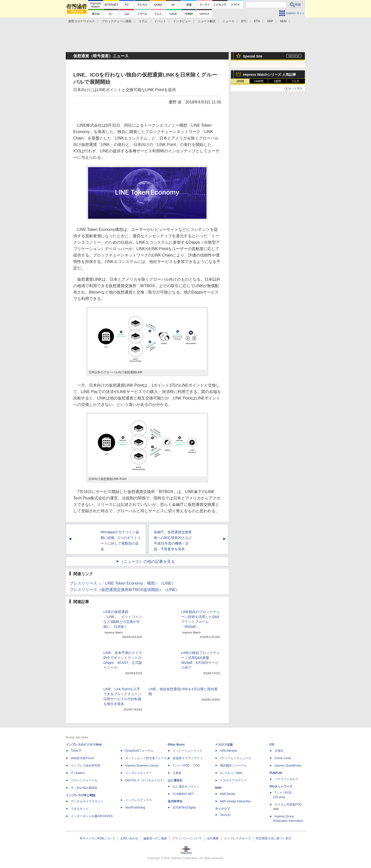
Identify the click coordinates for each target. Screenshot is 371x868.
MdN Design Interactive (235, 801)
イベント (160, 21)
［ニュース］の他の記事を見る (147, 562)
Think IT (76, 751)
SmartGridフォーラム (139, 751)
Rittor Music (176, 745)
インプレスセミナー (139, 773)
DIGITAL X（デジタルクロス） (146, 780)
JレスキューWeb (231, 773)
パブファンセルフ (286, 779)
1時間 (240, 81)
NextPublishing (135, 808)
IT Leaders (78, 773)
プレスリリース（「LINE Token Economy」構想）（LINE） (122, 583)
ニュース (228, 21)
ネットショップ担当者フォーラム (148, 758)
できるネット (80, 809)
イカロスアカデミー (233, 780)
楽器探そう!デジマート (188, 758)
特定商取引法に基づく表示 (274, 838)
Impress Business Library (142, 766)
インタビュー (182, 21)
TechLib (225, 815)
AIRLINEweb (229, 751)
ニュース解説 (207, 21)
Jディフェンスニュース (236, 758)
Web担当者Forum (83, 758)
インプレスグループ (237, 838)
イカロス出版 (224, 745)
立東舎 (177, 773)
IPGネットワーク (281, 787)
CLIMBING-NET (183, 794)
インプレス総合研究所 (86, 766)
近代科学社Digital (184, 808)
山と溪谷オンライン (186, 787)
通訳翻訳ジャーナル (233, 766)
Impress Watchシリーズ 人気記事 (269, 75)
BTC (244, 21)
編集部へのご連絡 (155, 838)
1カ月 (296, 81)
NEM (283, 21)
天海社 (279, 751)
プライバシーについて (187, 838)
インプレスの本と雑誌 (81, 795)
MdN (218, 788)
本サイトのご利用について (97, 838)
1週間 (277, 81)
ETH (257, 21)
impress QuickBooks (288, 766)
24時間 (259, 81)
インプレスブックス (139, 800)
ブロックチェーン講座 (117, 21)
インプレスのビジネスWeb (84, 745)
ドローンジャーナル (84, 780)
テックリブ (223, 809)
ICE (272, 745)
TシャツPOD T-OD (186, 766)
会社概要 (213, 838)
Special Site (253, 56)
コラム (143, 21)
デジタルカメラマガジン (87, 801)
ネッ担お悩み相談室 (84, 788)
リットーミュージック (187, 751)
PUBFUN (276, 773)
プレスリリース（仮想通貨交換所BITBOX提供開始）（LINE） (125, 590)
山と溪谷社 (175, 780)
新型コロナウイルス (82, 21)
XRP (270, 21)
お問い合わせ (129, 838)
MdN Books (228, 794)
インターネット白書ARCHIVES (92, 816)
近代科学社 (175, 801)
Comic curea (283, 758)
